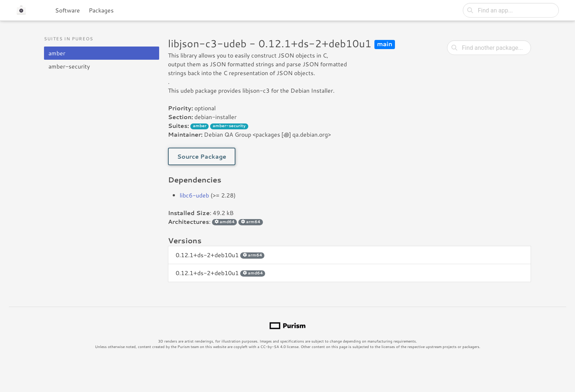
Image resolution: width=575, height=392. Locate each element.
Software (67, 10)
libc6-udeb (194, 195)
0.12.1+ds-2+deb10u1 (220, 255)
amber (57, 53)
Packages (101, 10)
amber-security (69, 66)
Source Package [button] (202, 156)
